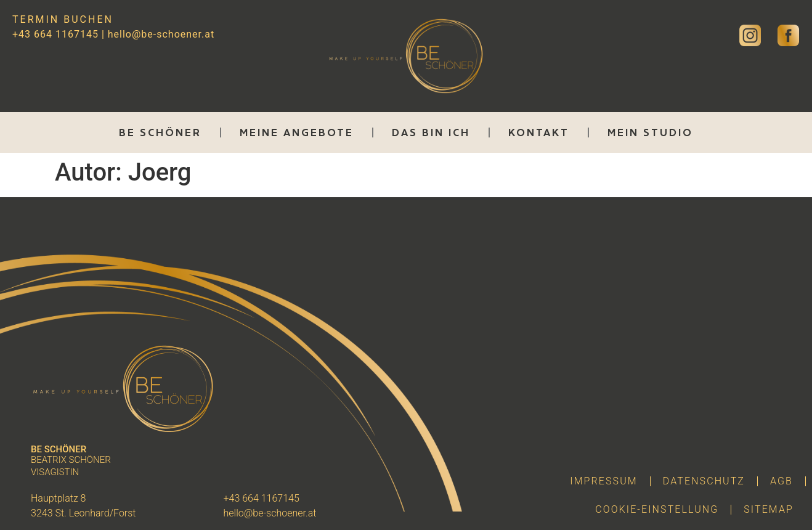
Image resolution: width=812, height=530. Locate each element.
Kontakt (539, 132)
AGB (782, 481)
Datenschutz (704, 481)
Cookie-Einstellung (657, 509)
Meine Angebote (297, 132)
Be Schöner (160, 132)
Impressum (603, 481)
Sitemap (769, 509)
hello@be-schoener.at (161, 34)
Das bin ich (431, 132)
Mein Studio (650, 132)
